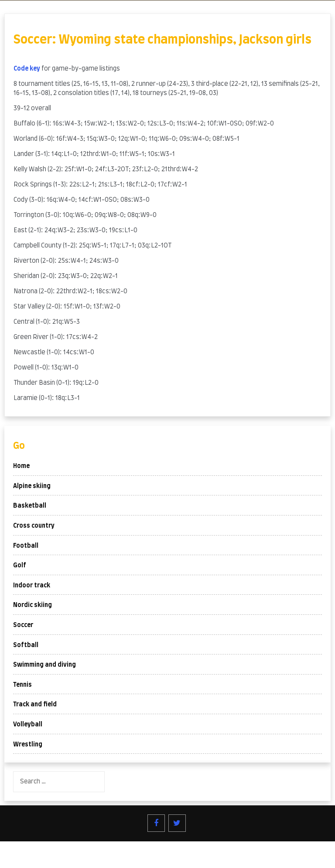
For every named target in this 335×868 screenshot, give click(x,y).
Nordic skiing (32, 605)
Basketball (30, 506)
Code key (27, 69)
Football (26, 546)
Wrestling (28, 745)
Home (21, 466)
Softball (26, 645)
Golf (20, 566)
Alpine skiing (32, 486)
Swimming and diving (44, 665)
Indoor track (32, 586)
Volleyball (28, 725)
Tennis (22, 685)
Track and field (35, 705)
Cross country (34, 526)
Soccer (23, 625)
